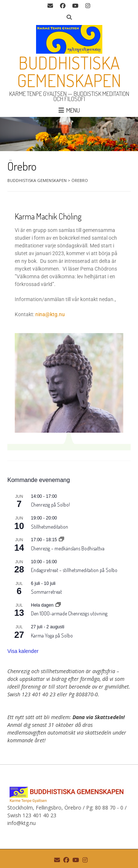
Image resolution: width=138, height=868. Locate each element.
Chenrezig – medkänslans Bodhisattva (68, 548)
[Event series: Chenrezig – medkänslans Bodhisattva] (61, 540)
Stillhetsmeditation (49, 527)
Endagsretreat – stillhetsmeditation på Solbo (74, 570)
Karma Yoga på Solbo (52, 635)
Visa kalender (23, 651)
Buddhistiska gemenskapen (69, 71)
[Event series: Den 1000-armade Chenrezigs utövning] (58, 605)
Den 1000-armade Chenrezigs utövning (69, 613)
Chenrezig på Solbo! (50, 505)
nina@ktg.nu (50, 314)
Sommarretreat (46, 592)
